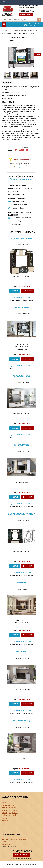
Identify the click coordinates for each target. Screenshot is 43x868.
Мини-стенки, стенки (9, 33)
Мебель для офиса (8, 826)
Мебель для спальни (9, 807)
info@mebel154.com (9, 847)
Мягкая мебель (7, 823)
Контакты (5, 842)
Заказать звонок (26, 14)
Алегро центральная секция (21, 238)
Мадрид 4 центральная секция (22, 514)
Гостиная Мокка (21, 445)
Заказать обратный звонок (23, 179)
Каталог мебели (14, 31)
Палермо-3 (21, 583)
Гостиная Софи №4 (21, 376)
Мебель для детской (9, 815)
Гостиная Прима (21, 307)
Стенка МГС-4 (22, 652)
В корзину (27, 291)
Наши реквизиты (8, 844)
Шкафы (4, 818)
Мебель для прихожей (10, 813)
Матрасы (5, 820)
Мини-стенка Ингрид (21, 721)
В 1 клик (15, 291)
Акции (4, 803)
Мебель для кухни (8, 805)
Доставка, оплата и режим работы (14, 839)
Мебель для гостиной (29, 31)
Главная (5, 31)
